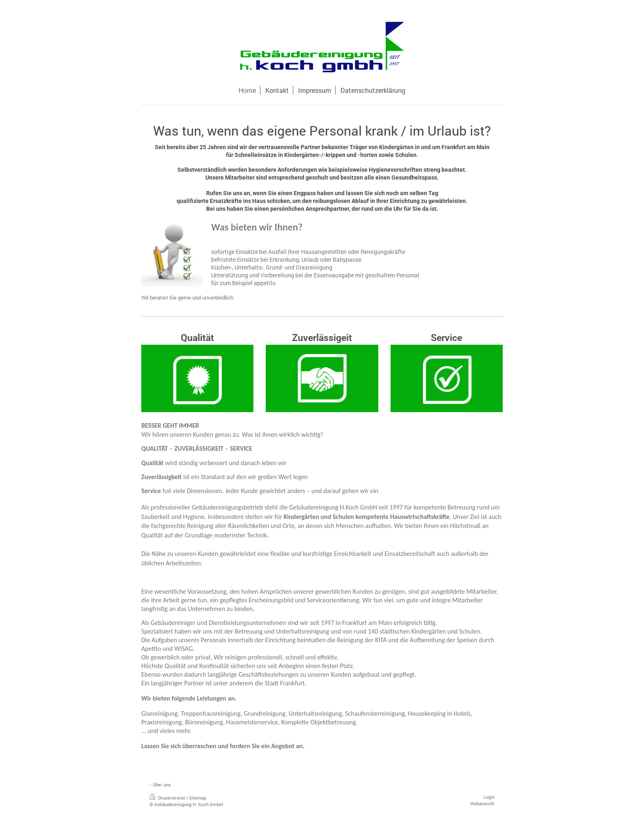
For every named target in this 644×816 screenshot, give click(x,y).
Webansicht (482, 803)
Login (489, 797)
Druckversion (168, 798)
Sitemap (198, 798)
